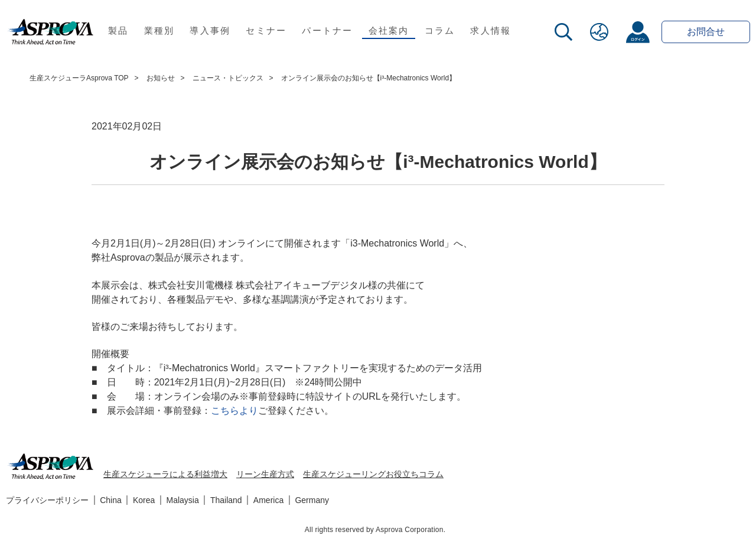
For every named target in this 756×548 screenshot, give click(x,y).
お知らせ (161, 78)
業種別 (159, 30)
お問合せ (706, 32)
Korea (144, 500)
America (268, 500)
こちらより (234, 411)
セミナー (266, 30)
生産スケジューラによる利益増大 (165, 474)
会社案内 (389, 30)
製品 (118, 30)
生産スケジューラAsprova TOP (79, 78)
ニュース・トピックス (228, 78)
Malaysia (183, 500)
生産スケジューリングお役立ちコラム (373, 474)
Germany (312, 500)
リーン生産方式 (265, 474)
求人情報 (491, 30)
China (111, 500)
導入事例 (210, 30)
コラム (440, 30)
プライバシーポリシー (47, 500)
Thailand (226, 500)
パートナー (327, 30)
